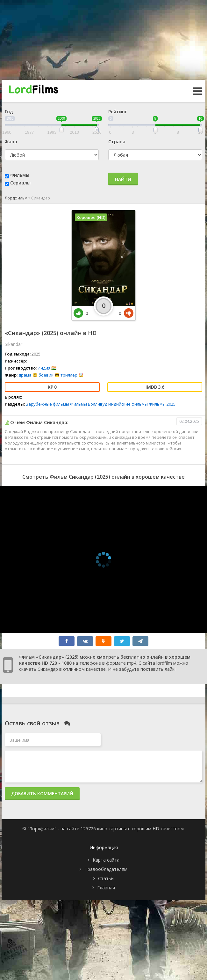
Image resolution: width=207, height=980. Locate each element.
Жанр (11, 142)
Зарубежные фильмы (47, 404)
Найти (123, 179)
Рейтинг (118, 112)
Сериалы (20, 183)
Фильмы (20, 175)
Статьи (106, 878)
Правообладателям (106, 869)
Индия (44, 368)
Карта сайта (106, 860)
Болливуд (98, 404)
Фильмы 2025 (162, 404)
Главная (106, 888)
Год (9, 112)
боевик (46, 375)
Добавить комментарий (42, 793)
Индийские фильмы (128, 404)
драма (25, 375)
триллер (69, 375)
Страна (117, 142)
